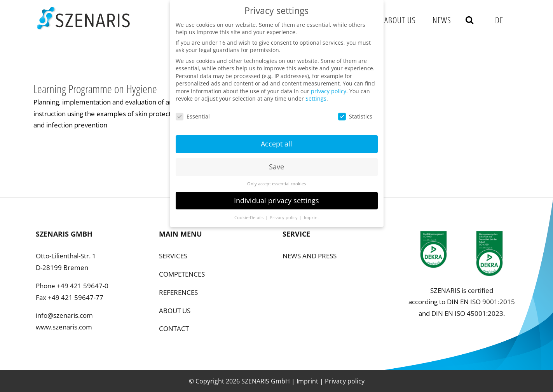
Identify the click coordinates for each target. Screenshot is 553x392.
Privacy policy (345, 381)
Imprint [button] (311, 213)
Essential (193, 112)
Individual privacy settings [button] (276, 196)
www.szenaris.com (64, 327)
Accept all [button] (276, 139)
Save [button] (276, 162)
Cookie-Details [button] (249, 213)
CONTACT (174, 328)
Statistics (355, 112)
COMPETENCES (182, 274)
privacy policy (329, 86)
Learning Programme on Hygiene (95, 89)
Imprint (307, 381)
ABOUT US (175, 311)
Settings (316, 94)
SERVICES (173, 256)
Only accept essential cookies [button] (276, 179)
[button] (470, 20)
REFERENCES (178, 292)
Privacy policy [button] (284, 213)
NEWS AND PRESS (310, 256)
